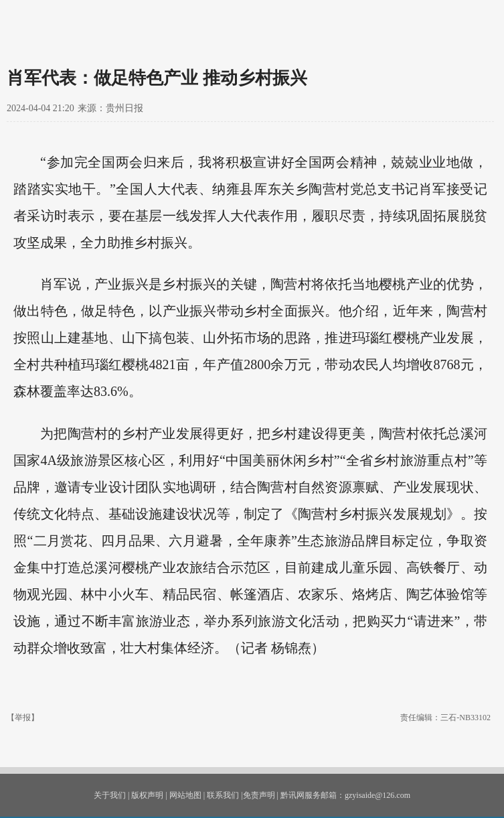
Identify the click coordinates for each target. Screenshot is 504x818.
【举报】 (23, 718)
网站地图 (185, 795)
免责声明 (259, 795)
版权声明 (147, 795)
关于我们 (110, 795)
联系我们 (223, 795)
